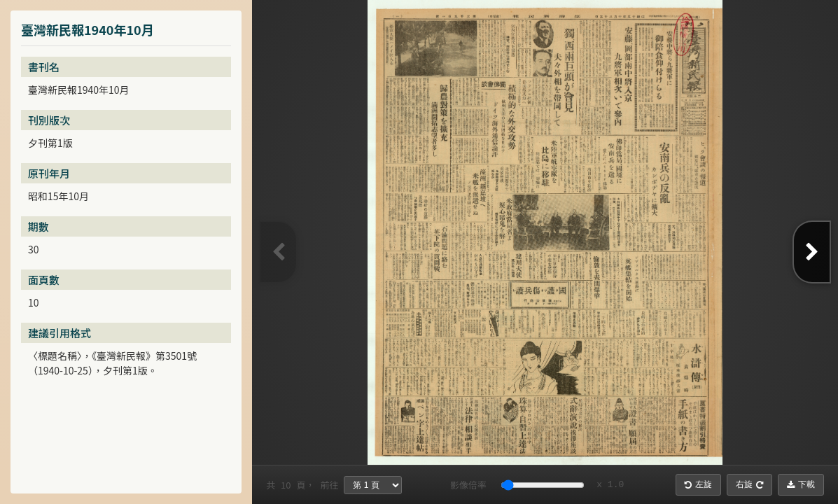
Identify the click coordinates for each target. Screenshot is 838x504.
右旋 (749, 484)
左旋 (698, 484)
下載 (801, 484)
